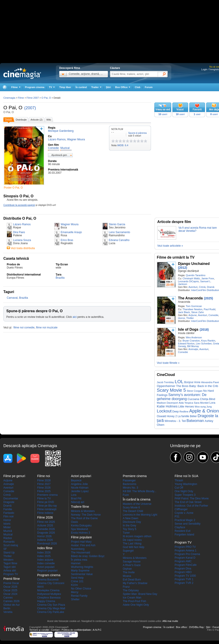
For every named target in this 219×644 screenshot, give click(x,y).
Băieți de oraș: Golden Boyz (88, 556)
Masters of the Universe (137, 504)
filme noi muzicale (47, 328)
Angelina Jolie (79, 484)
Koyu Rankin (208, 341)
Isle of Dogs (188, 329)
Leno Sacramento (120, 232)
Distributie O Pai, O (20, 218)
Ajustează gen (59, 155)
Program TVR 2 (184, 583)
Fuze (126, 495)
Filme (21, 98)
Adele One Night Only (136, 605)
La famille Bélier (187, 416)
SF (5, 549)
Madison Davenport (167, 403)
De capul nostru (132, 540)
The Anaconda (190, 298)
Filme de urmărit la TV (176, 257)
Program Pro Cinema (187, 554)
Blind (212, 399)
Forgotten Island (184, 535)
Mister (7, 527)
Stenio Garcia (117, 224)
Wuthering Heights (82, 567)
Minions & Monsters (83, 511)
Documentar (11, 498)
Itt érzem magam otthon (137, 536)
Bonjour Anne (192, 382)
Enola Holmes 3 (81, 533)
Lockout (164, 411)
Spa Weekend (79, 529)
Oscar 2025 (10, 590)
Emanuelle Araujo (71, 232)
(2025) (208, 298)
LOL (179, 382)
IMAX (40, 587)
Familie (8, 509)
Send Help (77, 578)
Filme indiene (45, 513)
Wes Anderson (194, 337)
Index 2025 (44, 556)
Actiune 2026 (45, 526)
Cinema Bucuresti (48, 580)
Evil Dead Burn (132, 580)
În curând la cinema (137, 499)
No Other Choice (81, 589)
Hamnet (76, 563)
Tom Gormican (194, 306)
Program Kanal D (185, 558)
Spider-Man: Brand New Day (140, 594)
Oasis (74, 522)
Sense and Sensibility (188, 524)
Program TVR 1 (184, 579)
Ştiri (108, 87)
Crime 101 (77, 581)
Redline (184, 411)
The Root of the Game (84, 518)
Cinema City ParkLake (51, 612)
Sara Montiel (201, 403)
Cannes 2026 (11, 601)
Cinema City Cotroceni (51, 583)
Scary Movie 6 (131, 507)
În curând (81, 87)
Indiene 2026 (45, 540)
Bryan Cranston (191, 341)
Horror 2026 (44, 536)
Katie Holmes (167, 406)
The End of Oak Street (188, 502)
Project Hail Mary (81, 542)
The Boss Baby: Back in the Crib (197, 386)
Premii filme (12, 579)
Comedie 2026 (46, 529)
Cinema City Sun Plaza (51, 605)
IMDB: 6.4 (123, 145)
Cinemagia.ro (22, 73)
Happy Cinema (46, 601)
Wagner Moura (70, 224)
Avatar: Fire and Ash (83, 545)
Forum (149, 87)
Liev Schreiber (204, 344)
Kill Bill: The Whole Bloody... (140, 491)
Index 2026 (44, 553)
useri (163, 114)
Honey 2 (172, 416)
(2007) (30, 108)
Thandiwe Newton (192, 309)
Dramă (211, 287)
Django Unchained (194, 264)
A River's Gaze (132, 565)
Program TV (11, 574)
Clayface (180, 527)
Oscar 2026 (10, 587)
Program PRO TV (185, 547)
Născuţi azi (78, 502)
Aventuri (193, 287)
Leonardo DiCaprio (188, 281)
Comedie (213, 315)
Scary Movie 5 (171, 390)
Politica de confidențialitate (76, 630)
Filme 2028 (44, 480)
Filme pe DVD (46, 502)
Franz (126, 587)
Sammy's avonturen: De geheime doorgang (182, 397)
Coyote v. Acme (184, 513)
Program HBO (183, 572)
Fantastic (9, 513)
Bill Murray (193, 346)
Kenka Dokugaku (81, 526)
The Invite (129, 572)
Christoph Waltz (191, 278)
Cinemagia (9, 98)
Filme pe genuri (14, 476)
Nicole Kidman (80, 488)
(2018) (204, 330)
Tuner (126, 533)
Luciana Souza (22, 240)
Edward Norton (186, 344)
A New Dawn (131, 518)
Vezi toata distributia (23, 248)
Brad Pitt (76, 498)
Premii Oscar (11, 583)
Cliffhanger (181, 509)
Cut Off (179, 488)
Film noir (9, 517)
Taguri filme (10, 563)
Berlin (7, 608)
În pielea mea (79, 560)
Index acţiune (45, 560)
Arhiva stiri (10, 571)
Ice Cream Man (132, 598)
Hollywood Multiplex (49, 594)
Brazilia (60, 278)
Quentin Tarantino (196, 275)
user (197, 114)
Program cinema (35, 87)
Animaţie (193, 349)
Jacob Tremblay (165, 382)
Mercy (75, 592)
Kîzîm (74, 585)
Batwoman (195, 421)
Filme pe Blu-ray (47, 506)
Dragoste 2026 (46, 533)
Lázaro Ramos (22, 224)
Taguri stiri (10, 567)
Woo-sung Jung (203, 407)
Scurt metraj (11, 545)
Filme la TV (44, 498)
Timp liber (65, 87)
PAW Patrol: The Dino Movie (192, 498)
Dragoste (9, 502)
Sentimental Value (82, 574)
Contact (55, 630)
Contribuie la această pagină (19, 205)
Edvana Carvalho (119, 240)
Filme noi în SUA (186, 476)
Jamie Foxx (208, 278)
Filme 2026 (44, 488)
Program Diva (183, 569)
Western (8, 560)
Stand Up (9, 553)
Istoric (7, 524)
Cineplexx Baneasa (49, 598)
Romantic (9, 542)
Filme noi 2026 (46, 522)
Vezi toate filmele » (168, 363)
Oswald (161, 416)
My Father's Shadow (135, 583)
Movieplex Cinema (48, 590)
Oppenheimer (166, 386)
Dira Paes (19, 232)
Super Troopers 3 (185, 495)
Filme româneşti (47, 509)
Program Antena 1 (186, 551)
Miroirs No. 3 (130, 488)
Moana (127, 576)
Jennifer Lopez (80, 491)
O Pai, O (13, 108)
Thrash (179, 480)
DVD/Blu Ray (196, 627)
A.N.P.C (97, 630)
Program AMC (183, 561)
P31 (177, 517)
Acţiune (193, 315)
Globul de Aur (12, 605)
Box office (181, 627)
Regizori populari (47, 571)
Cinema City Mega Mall (51, 608)
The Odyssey (131, 590)
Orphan (127, 569)
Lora (212, 403)
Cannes (8, 598)
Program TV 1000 (185, 576)
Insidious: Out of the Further (191, 506)
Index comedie (46, 563)
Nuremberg (78, 549)
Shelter (75, 599)
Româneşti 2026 (47, 544)
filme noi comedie (24, 328)
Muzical (8, 535)
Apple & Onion (204, 411)
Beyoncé (76, 480)
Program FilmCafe (186, 565)
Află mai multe (170, 621)
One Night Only (184, 491)
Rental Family (79, 596)
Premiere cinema (47, 495)
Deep (176, 412)
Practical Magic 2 (185, 520)
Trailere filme (80, 507)
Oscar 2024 (10, 594)
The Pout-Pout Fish (134, 601)
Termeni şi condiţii (39, 630)
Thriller (190, 318)
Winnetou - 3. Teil (175, 421)
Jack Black (184, 312)
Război (8, 538)
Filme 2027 (44, 484)
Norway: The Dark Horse (86, 515)
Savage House (132, 562)
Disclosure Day (132, 522)
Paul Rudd (209, 309)
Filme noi (44, 476)
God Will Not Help (133, 547)
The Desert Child (133, 511)
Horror (181, 318)
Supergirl (128, 551)
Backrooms (130, 484)
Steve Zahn (198, 312)
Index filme (45, 548)
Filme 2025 (44, 491)
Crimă (202, 287)
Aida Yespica (186, 403)
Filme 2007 (33, 98)
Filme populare (81, 537)
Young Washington (186, 484)
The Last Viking (132, 544)
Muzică (8, 531)
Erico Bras (67, 240)
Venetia (8, 612)
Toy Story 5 (130, 529)
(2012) (182, 268)
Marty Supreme (80, 571)
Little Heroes (186, 407)
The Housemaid (81, 553)
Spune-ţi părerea (137, 133)
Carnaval (12, 298)
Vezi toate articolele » (170, 246)
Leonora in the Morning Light (140, 515)
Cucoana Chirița (198, 399)
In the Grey (129, 526)
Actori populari (46, 567)
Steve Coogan (195, 391)
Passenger (129, 480)
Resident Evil (182, 531)
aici (75, 317)
